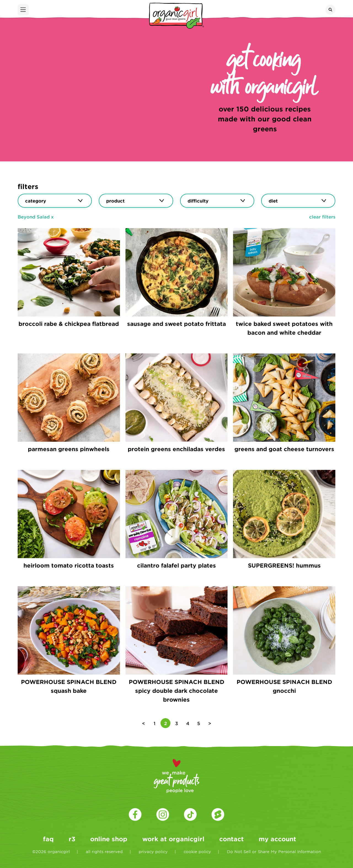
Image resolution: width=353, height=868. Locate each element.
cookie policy (197, 852)
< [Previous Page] (144, 723)
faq (48, 839)
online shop (109, 839)
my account (277, 839)
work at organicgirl (173, 839)
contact (232, 839)
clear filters (322, 217)
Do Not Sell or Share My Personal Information (274, 852)
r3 (72, 839)
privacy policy (153, 852)
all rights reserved (104, 852)
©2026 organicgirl (51, 852)
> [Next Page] (210, 723)
